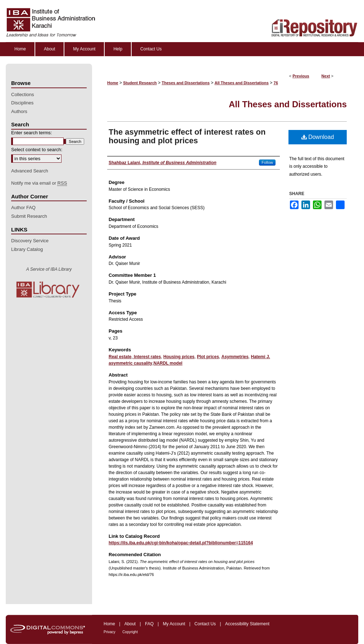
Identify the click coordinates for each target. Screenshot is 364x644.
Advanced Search (30, 171)
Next (326, 76)
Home (113, 83)
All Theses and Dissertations (241, 83)
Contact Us (205, 624)
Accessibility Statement (247, 624)
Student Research (140, 83)
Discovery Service (30, 241)
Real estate (120, 357)
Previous (301, 76)
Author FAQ (23, 208)
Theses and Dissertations (186, 83)
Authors (19, 111)
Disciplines (22, 103)
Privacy (110, 632)
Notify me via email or (39, 183)
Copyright (130, 632)
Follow (267, 162)
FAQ (149, 624)
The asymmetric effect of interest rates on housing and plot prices (187, 136)
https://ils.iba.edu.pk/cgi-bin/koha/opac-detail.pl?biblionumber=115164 (181, 543)
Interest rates (147, 357)
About (130, 624)
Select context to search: (37, 150)
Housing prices (179, 357)
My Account (174, 624)
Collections (23, 94)
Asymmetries (235, 357)
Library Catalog (27, 249)
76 (276, 83)
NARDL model (168, 363)
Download (318, 137)
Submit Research (29, 216)
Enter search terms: (31, 133)
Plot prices (208, 357)
